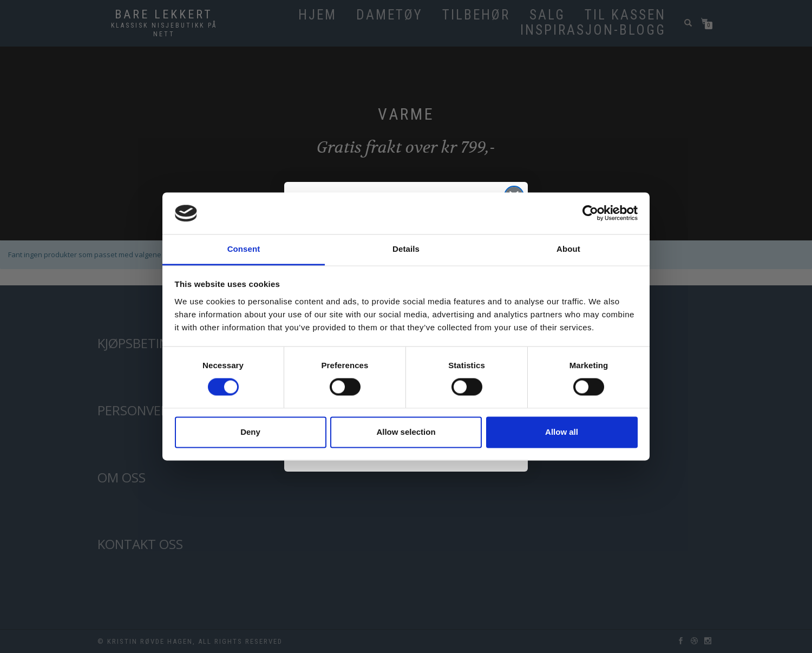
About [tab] (568, 249)
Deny (250, 432)
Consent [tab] (244, 249)
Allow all (562, 432)
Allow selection (406, 432)
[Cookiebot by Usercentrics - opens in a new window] (590, 213)
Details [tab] (406, 249)
